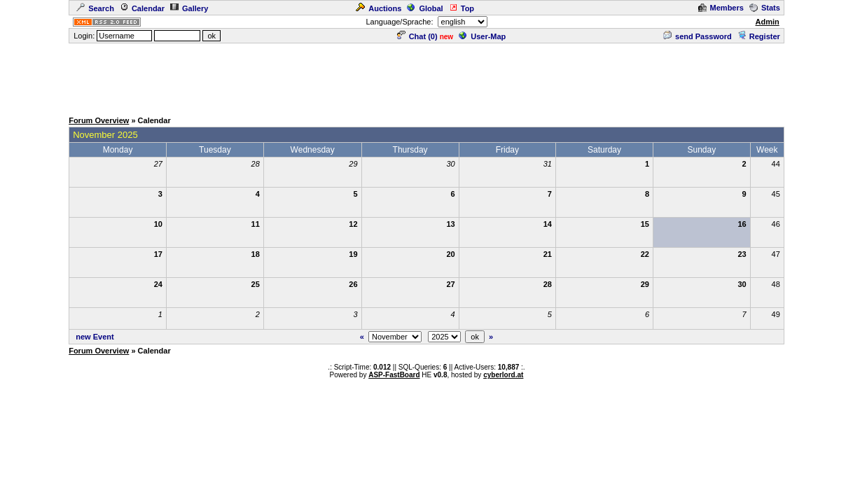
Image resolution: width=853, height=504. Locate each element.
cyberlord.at (503, 375)
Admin (767, 22)
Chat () (417, 36)
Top (462, 8)
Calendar (142, 8)
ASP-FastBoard (394, 375)
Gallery (189, 8)
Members (721, 8)
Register (759, 36)
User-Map (482, 36)
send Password (698, 36)
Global (425, 8)
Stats (765, 8)
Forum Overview (99, 120)
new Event (95, 337)
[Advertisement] (426, 76)
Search (95, 8)
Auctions (379, 8)
